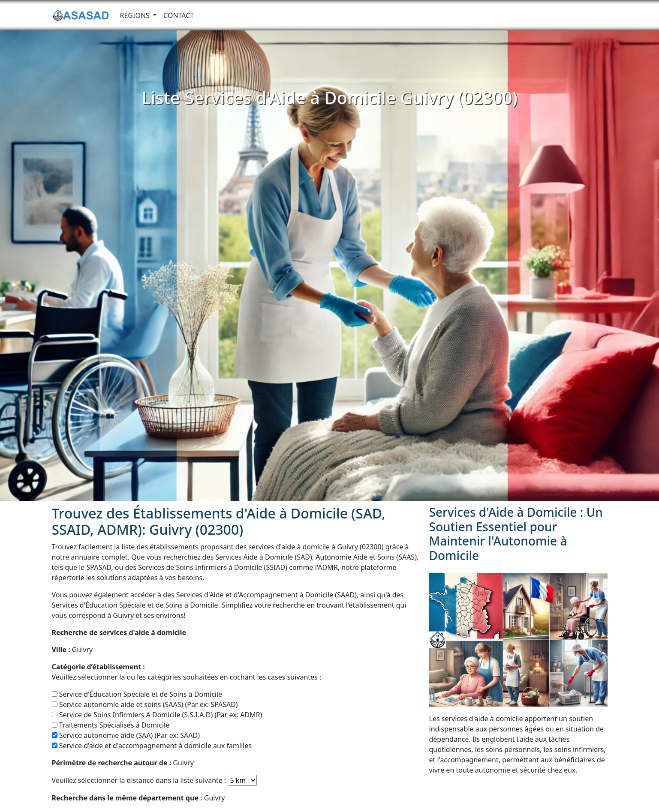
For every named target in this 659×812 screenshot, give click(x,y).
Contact (179, 15)
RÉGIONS (136, 15)
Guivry (72, 650)
